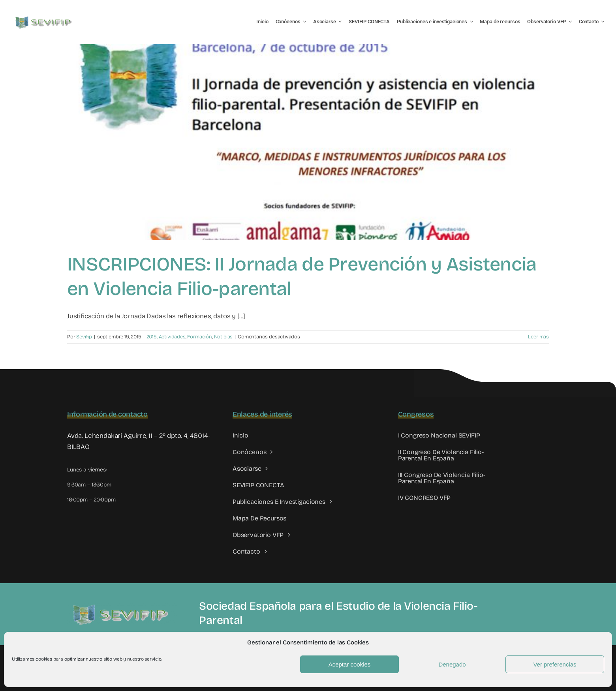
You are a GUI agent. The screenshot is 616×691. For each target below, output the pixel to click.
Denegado (452, 664)
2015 (152, 337)
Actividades (172, 337)
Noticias (223, 337)
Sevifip (84, 337)
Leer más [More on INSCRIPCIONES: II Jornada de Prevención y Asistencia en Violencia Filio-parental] (538, 337)
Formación (199, 337)
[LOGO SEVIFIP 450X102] (44, 18)
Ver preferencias (555, 664)
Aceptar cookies (350, 664)
